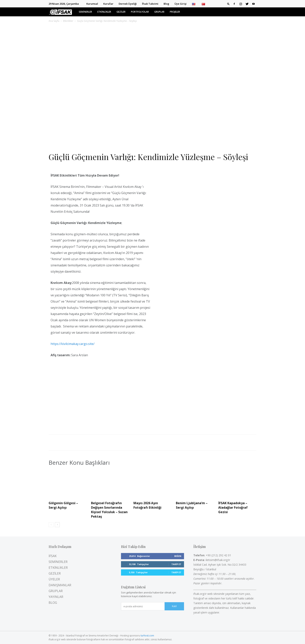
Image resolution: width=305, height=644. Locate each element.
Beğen (178, 556)
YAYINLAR (56, 597)
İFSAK (53, 556)
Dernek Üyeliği (128, 4)
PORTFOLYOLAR (140, 12)
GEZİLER (121, 12)
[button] (228, 4)
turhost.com (147, 636)
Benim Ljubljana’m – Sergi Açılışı (192, 505)
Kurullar (108, 4)
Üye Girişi (181, 4)
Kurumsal (92, 4)
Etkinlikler (68, 21)
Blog (166, 4)
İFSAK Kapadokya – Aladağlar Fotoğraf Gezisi (233, 507)
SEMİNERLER (85, 12)
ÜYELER (54, 579)
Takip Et (176, 564)
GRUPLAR (159, 12)
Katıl (174, 606)
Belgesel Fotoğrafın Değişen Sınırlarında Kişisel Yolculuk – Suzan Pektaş (109, 510)
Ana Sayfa (54, 21)
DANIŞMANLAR (60, 585)
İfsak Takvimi (150, 4)
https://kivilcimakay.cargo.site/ (73, 344)
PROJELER (175, 12)
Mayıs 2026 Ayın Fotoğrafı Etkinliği (147, 505)
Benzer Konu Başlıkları (79, 463)
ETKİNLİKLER (104, 12)
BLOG (53, 603)
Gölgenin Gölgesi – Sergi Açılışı (63, 505)
